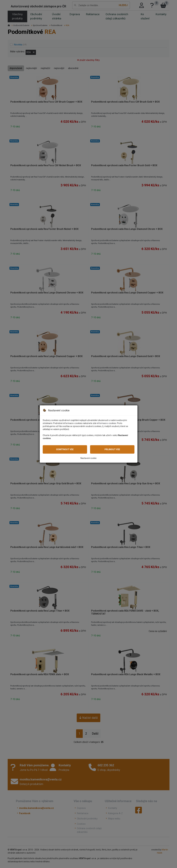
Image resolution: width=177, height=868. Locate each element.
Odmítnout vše (65, 449)
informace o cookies (106, 423)
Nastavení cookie (88, 458)
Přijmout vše (112, 449)
